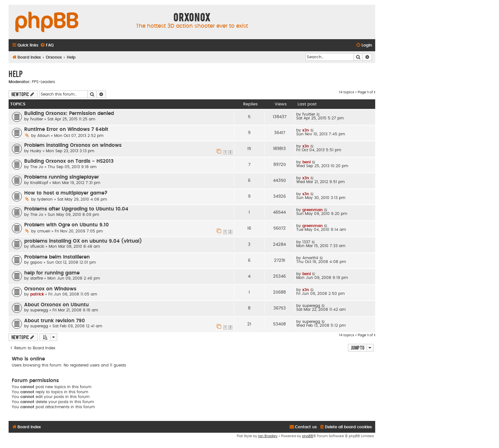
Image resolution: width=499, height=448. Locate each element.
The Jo (37, 167)
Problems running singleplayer (62, 177)
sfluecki (37, 246)
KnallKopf (39, 183)
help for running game (52, 273)
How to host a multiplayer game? (66, 193)
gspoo (36, 262)
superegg (39, 310)
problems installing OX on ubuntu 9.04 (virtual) (83, 241)
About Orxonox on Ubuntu (56, 305)
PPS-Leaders (43, 82)
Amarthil (310, 258)
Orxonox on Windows (50, 289)
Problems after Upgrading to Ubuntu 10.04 (76, 209)
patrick (37, 294)
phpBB (308, 436)
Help (16, 74)
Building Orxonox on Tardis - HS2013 (69, 161)
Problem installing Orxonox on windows (73, 145)
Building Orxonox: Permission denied (69, 114)
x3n (306, 130)
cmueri (44, 231)
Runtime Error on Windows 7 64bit (66, 129)
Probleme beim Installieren (57, 257)
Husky (36, 151)
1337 (306, 242)
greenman (313, 210)
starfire (37, 278)
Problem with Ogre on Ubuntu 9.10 (67, 225)
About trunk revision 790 (55, 321)
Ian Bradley (268, 436)
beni (306, 162)
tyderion (45, 199)
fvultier (37, 119)
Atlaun (43, 136)
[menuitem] (47, 45)
